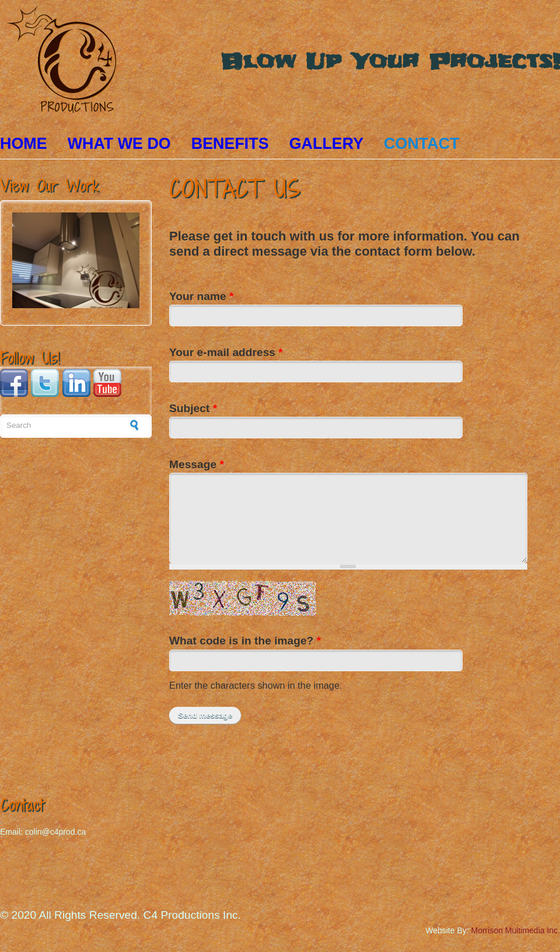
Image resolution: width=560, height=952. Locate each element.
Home (24, 144)
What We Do (119, 144)
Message (197, 464)
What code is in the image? (245, 641)
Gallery (326, 144)
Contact (421, 144)
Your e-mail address (226, 352)
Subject (193, 408)
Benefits (230, 144)
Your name (202, 296)
